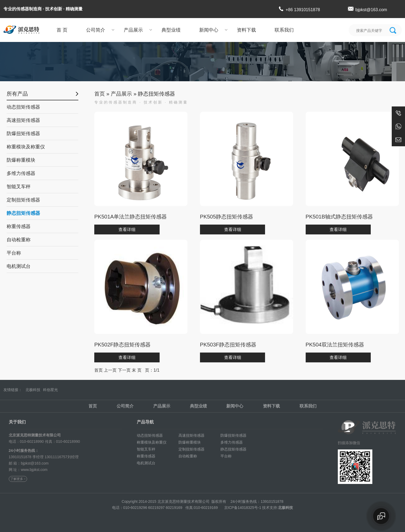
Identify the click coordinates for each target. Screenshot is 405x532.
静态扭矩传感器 (23, 213)
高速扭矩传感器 (23, 120)
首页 (100, 94)
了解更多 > (18, 479)
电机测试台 (19, 266)
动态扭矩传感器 (23, 107)
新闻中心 (209, 30)
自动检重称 (19, 240)
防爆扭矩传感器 (23, 134)
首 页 (62, 30)
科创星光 (50, 390)
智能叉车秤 (19, 187)
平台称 (14, 253)
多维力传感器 (21, 173)
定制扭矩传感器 (23, 200)
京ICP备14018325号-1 (243, 508)
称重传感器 (19, 226)
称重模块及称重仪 (26, 147)
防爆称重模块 (21, 160)
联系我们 (284, 30)
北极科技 (33, 390)
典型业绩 (171, 30)
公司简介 (96, 30)
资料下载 (246, 30)
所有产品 (17, 94)
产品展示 (133, 30)
